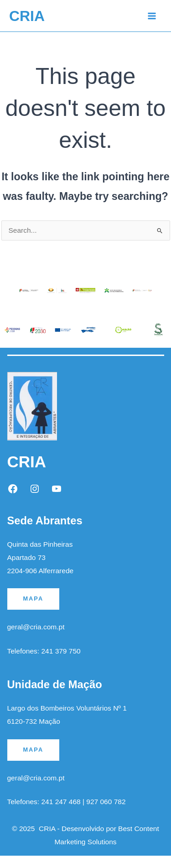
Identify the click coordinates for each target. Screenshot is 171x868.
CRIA (27, 16)
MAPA (34, 599)
